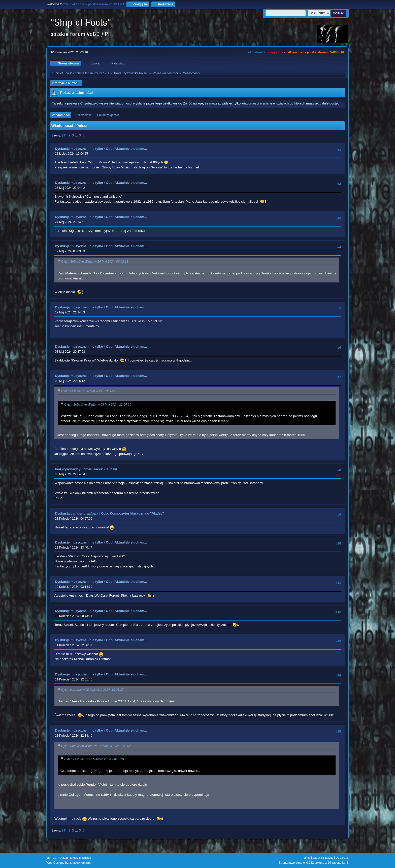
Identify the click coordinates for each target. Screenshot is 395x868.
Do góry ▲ (342, 858)
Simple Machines (80, 858)
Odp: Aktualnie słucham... (126, 149)
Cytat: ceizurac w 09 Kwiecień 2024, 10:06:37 (92, 690)
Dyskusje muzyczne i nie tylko (79, 149)
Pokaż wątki (83, 115)
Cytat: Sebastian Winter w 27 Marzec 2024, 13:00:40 (97, 746)
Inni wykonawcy (68, 469)
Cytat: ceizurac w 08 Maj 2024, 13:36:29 (89, 391)
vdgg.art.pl (275, 52)
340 (82, 135)
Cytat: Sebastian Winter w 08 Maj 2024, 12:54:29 (98, 405)
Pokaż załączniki (108, 115)
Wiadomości (61, 115)
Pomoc (306, 858)
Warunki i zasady (323, 858)
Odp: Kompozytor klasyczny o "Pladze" (133, 513)
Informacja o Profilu (66, 83)
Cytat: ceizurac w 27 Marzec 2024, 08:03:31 (94, 759)
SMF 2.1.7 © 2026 (57, 858)
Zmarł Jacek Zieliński (100, 469)
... (77, 135)
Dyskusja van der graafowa (77, 513)
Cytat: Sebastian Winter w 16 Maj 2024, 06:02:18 (95, 262)
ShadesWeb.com (80, 863)
